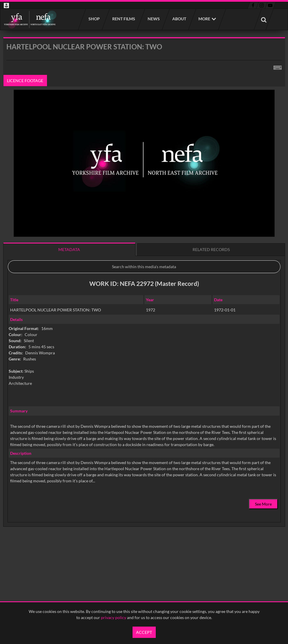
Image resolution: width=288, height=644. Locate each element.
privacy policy (114, 617)
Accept (144, 632)
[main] (144, 297)
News (153, 19)
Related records (211, 249)
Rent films (123, 19)
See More (263, 504)
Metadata (69, 249)
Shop (94, 19)
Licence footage (25, 81)
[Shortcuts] (278, 66)
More (204, 19)
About (179, 19)
